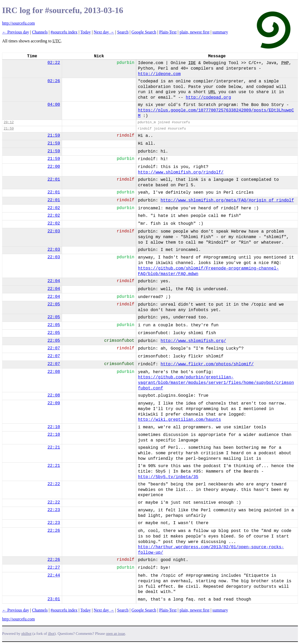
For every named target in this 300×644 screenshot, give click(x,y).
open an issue (115, 634)
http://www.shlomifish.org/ (193, 341)
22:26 (54, 531)
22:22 (54, 484)
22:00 (54, 167)
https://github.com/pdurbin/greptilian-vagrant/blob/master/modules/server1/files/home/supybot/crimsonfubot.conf (216, 383)
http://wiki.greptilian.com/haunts (179, 420)
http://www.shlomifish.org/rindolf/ (181, 172)
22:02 (54, 208)
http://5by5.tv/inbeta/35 (168, 477)
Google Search (144, 32)
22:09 (54, 403)
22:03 (54, 231)
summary (220, 32)
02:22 (54, 63)
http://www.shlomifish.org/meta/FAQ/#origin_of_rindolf (227, 200)
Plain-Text (168, 32)
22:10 (54, 427)
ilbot (51, 634)
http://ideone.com (159, 74)
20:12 (9, 122)
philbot (26, 634)
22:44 (54, 575)
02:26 (54, 81)
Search (123, 32)
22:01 (54, 180)
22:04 (54, 281)
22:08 (54, 372)
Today (86, 32)
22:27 (54, 568)
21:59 (9, 129)
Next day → (104, 32)
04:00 (54, 105)
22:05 (54, 304)
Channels (40, 32)
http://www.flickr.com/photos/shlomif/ (207, 364)
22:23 (54, 510)
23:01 (54, 599)
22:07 (54, 348)
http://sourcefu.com (18, 23)
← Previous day (16, 32)
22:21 (54, 447)
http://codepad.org (208, 98)
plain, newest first (194, 32)
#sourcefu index (64, 32)
